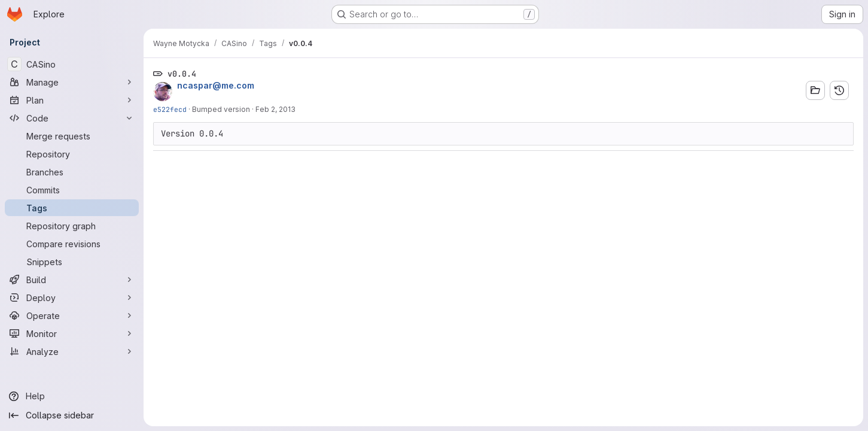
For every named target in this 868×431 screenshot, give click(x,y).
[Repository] (72, 154)
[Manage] (72, 82)
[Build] (72, 280)
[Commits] (72, 190)
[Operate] (72, 315)
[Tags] (72, 208)
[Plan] (72, 100)
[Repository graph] (72, 226)
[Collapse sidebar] (72, 415)
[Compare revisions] (72, 244)
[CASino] (72, 64)
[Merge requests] (72, 136)
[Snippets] (72, 262)
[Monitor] (72, 333)
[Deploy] (72, 298)
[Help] (72, 396)
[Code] (72, 118)
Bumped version (221, 109)
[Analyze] (72, 351)
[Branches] (72, 172)
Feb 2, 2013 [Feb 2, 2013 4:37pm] (275, 109)
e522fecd (170, 109)
